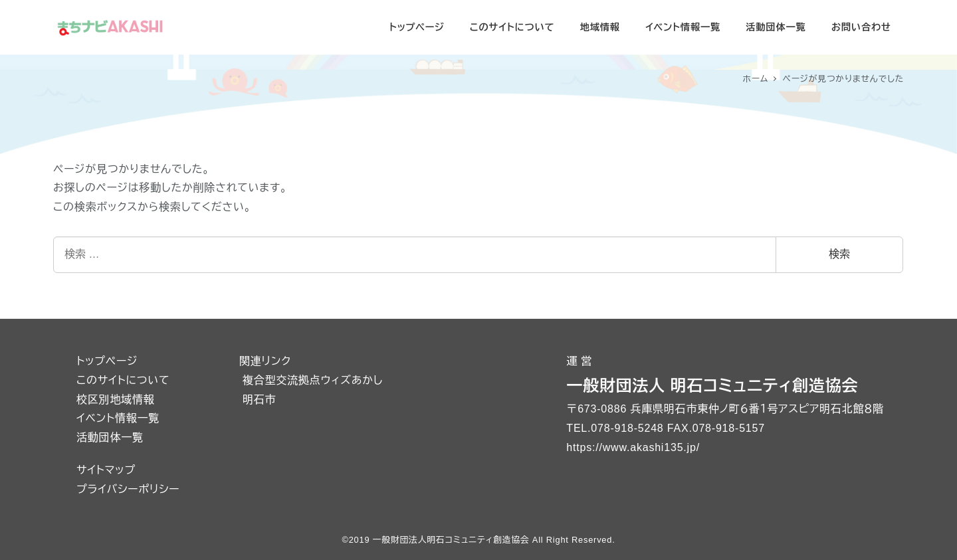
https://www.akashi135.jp (631, 447)
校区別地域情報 (116, 400)
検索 (839, 254)
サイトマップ (106, 470)
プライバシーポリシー (128, 489)
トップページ (107, 361)
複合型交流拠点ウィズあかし (313, 380)
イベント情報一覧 (118, 418)
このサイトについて (123, 380)
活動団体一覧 (110, 437)
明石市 (259, 400)
